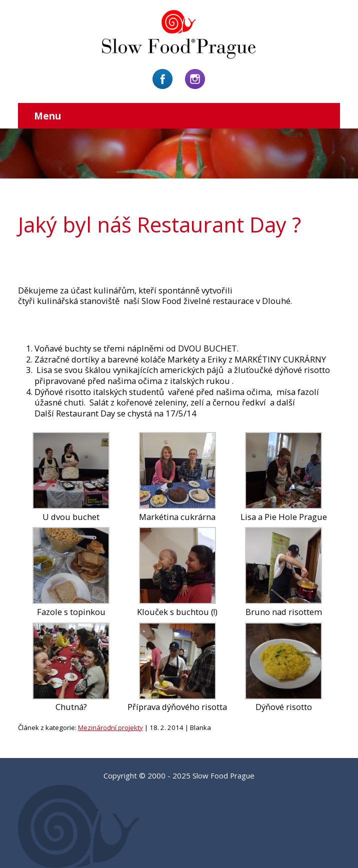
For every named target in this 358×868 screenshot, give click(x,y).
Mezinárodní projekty (110, 727)
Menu (47, 116)
